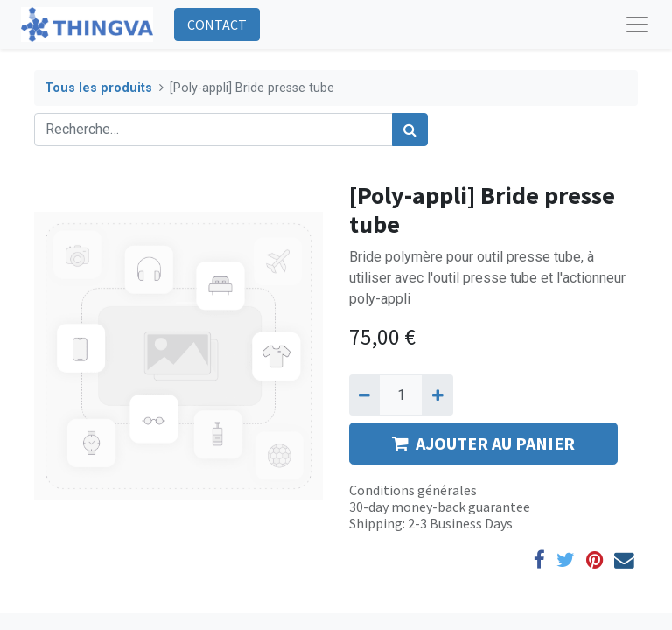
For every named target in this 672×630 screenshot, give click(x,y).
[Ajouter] (437, 395)
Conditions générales (413, 490)
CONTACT (217, 24)
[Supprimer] (364, 395)
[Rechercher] (410, 129)
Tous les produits (98, 88)
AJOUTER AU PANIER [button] (483, 443)
